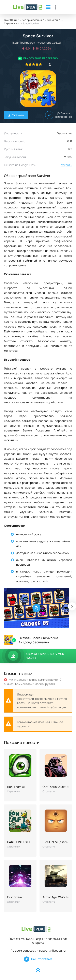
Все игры (52, 20)
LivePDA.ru (10, 20)
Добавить (59, 115)
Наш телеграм (38, 959)
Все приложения (32, 20)
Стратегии (11, 23)
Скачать (16, 115)
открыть (66, 165)
